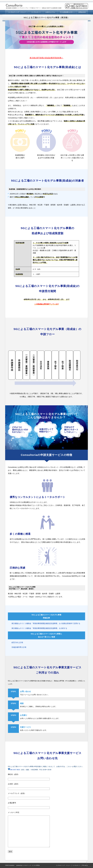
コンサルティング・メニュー (17, 12)
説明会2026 (82, 12)
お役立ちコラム (50, 12)
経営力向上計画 (17, 642)
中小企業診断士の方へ (67, 12)
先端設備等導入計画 (19, 647)
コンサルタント (36, 12)
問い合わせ (85, 865)
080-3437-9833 (14, 770)
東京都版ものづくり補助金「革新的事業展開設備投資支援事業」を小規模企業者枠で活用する (46, 623)
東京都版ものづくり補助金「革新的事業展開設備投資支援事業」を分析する (39, 628)
